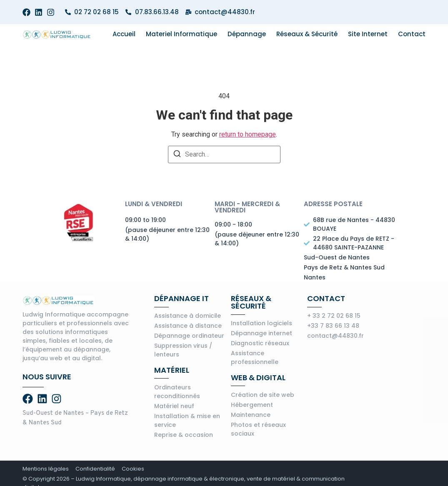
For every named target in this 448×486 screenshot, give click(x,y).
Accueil (124, 34)
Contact (412, 34)
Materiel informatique (181, 34)
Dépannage (247, 34)
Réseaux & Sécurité (307, 34)
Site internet (368, 34)
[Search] (177, 155)
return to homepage (248, 134)
